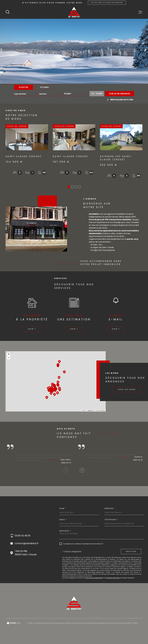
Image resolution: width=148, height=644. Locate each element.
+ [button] (9, 355)
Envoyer (131, 552)
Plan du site (88, 624)
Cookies (135, 624)
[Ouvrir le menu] (140, 12)
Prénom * (110, 509)
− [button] (9, 359)
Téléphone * (111, 520)
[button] (69, 188)
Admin (109, 624)
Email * (63, 520)
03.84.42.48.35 (23, 536)
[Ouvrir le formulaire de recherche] (97, 94)
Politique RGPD (126, 624)
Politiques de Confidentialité (94, 579)
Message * (65, 532)
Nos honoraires (77, 624)
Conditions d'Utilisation (113, 579)
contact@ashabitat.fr (27, 544)
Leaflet (83, 411)
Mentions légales (99, 624)
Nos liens (116, 624)
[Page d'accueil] (74, 12)
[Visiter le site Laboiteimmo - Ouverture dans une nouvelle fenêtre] (14, 624)
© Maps (90, 411)
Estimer (45, 87)
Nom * (63, 509)
